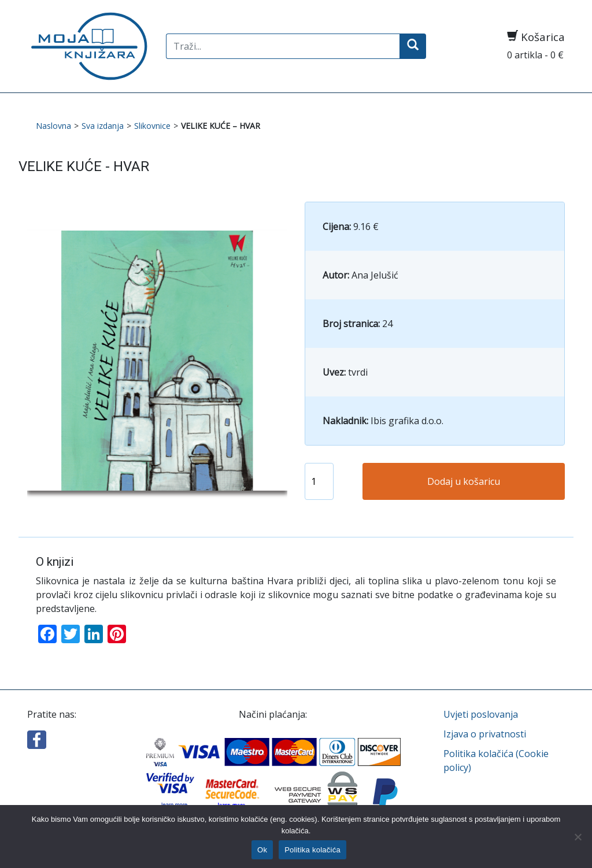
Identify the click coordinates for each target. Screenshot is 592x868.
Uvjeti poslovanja (481, 714)
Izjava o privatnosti (485, 734)
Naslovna (53, 126)
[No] (578, 837)
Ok (262, 850)
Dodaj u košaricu (464, 481)
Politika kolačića (312, 850)
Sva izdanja (103, 126)
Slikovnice (152, 126)
